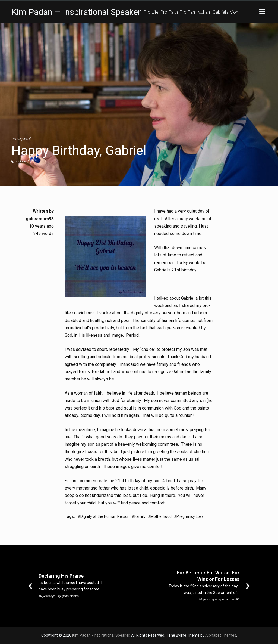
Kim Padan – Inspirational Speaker (76, 12)
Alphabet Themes (221, 635)
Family (140, 516)
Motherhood (161, 516)
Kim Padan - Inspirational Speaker (101, 635)
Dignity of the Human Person (105, 516)
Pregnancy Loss (190, 516)
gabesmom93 (40, 219)
